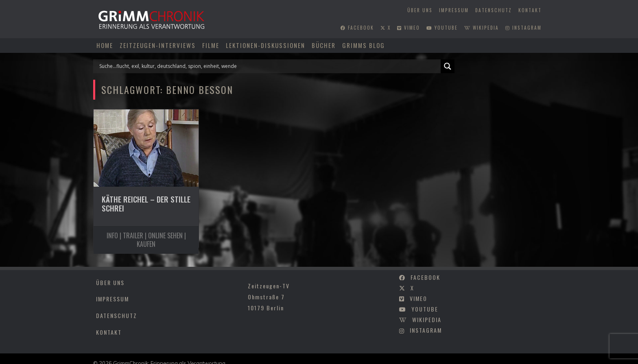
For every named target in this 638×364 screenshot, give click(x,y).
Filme (211, 45)
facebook (357, 28)
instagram (523, 28)
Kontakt (530, 10)
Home (105, 45)
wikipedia (482, 28)
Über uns (420, 10)
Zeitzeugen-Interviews (158, 45)
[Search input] (269, 66)
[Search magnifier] (448, 66)
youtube (442, 28)
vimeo (409, 28)
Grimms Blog (364, 45)
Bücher (324, 45)
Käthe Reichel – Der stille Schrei (146, 204)
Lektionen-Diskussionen (265, 45)
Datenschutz (494, 10)
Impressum (454, 10)
